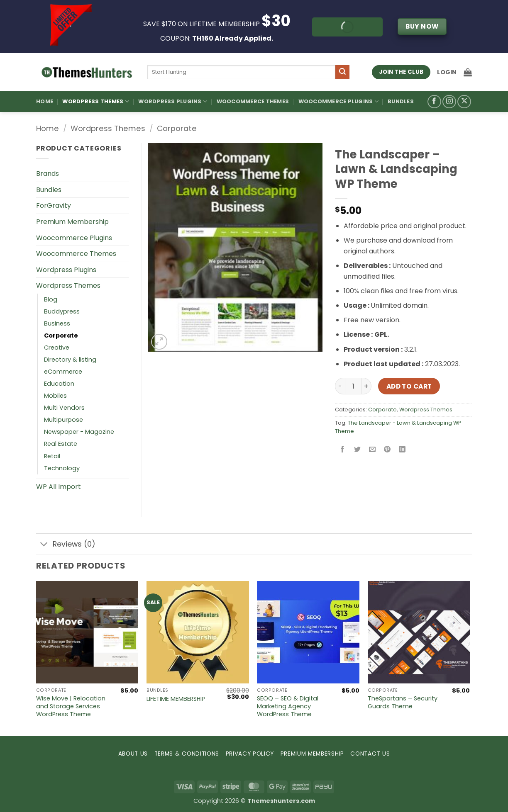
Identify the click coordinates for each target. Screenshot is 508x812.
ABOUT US (133, 754)
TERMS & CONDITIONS (187, 754)
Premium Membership (72, 222)
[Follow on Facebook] (434, 102)
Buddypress (62, 311)
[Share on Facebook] (343, 450)
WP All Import (59, 487)
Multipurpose (64, 420)
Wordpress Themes (108, 128)
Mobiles (55, 396)
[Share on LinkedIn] (402, 450)
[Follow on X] (464, 102)
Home (45, 101)
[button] (447, 72)
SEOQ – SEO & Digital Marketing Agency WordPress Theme (288, 706)
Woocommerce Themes (253, 101)
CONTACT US (370, 754)
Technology (62, 468)
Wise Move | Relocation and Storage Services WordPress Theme (71, 706)
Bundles (401, 101)
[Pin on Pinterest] (387, 450)
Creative (57, 348)
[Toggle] (44, 545)
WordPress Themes (96, 101)
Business (57, 323)
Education (59, 384)
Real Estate (61, 444)
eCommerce (63, 372)
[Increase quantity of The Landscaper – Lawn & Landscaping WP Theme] (366, 386)
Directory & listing (70, 360)
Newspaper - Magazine (79, 432)
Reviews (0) (66, 545)
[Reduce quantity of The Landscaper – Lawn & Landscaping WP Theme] (340, 386)
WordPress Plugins (173, 101)
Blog (51, 299)
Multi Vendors (64, 408)
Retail (52, 456)
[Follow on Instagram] (449, 102)
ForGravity (54, 205)
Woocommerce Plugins (338, 101)
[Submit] (342, 72)
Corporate (177, 128)
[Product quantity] (353, 386)
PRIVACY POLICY (250, 754)
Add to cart (409, 386)
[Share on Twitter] (358, 450)
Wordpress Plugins (66, 270)
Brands (48, 174)
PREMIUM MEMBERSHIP (312, 754)
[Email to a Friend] (372, 450)
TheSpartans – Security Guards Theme (403, 702)
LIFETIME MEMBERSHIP (176, 699)
